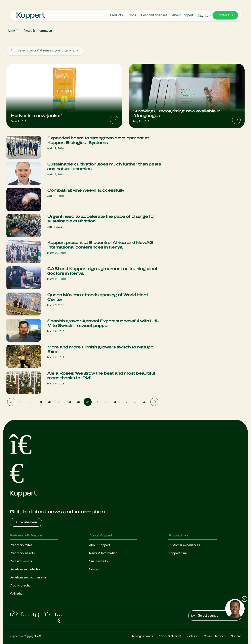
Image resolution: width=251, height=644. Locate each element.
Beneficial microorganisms (28, 577)
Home (11, 30)
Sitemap (236, 636)
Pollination (17, 593)
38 (116, 402)
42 (145, 402)
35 (88, 402)
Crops (132, 15)
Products (116, 15)
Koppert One (178, 553)
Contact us (225, 15)
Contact (95, 569)
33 (69, 402)
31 (50, 402)
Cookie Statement (215, 636)
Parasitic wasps (21, 561)
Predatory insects (22, 553)
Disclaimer (192, 636)
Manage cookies (143, 636)
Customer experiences (184, 545)
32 (59, 402)
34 (79, 402)
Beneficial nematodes (25, 569)
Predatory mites (21, 545)
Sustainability (98, 561)
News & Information (38, 30)
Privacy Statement (169, 636)
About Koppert (183, 15)
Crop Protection (21, 585)
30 (40, 402)
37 (106, 402)
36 (96, 402)
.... (31, 402)
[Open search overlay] (201, 15)
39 (125, 402)
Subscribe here (27, 522)
